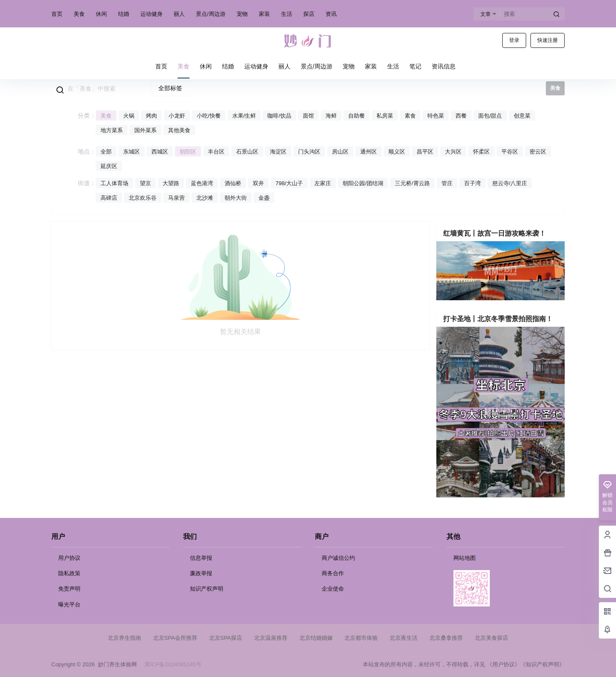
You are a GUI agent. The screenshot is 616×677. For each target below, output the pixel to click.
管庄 (447, 183)
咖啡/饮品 (279, 116)
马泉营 (176, 198)
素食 (410, 116)
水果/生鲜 (244, 116)
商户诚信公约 (338, 558)
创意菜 (522, 116)
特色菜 (436, 116)
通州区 (369, 152)
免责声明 (69, 589)
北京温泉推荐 (271, 638)
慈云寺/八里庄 (510, 183)
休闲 (101, 14)
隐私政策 (69, 573)
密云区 (538, 152)
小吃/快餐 (209, 116)
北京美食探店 (492, 638)
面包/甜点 (490, 116)
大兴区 (453, 152)
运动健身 (151, 14)
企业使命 (333, 589)
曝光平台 (69, 605)
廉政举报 (201, 573)
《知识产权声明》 (542, 664)
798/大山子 (289, 183)
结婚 (124, 14)
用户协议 (69, 558)
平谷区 (510, 152)
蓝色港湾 (202, 183)
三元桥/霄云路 (412, 183)
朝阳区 (188, 152)
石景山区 (247, 152)
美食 (79, 14)
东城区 (132, 152)
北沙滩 (205, 198)
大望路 (171, 183)
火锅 (129, 116)
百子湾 (472, 183)
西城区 (160, 152)
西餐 (461, 116)
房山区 (340, 152)
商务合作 (333, 573)
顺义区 (397, 152)
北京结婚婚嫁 (316, 638)
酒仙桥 (233, 183)
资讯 (331, 14)
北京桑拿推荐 (446, 638)
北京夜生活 (404, 638)
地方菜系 (112, 130)
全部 (106, 152)
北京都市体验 (361, 638)
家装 (264, 14)
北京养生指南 (124, 638)
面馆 (308, 116)
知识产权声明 (207, 589)
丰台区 (216, 152)
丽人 (179, 14)
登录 (514, 40)
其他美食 (179, 130)
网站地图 (465, 558)
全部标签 (170, 88)
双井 (258, 183)
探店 (309, 14)
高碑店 (109, 198)
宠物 (242, 14)
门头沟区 (309, 152)
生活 (287, 14)
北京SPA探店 (226, 638)
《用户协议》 (503, 664)
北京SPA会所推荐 (175, 638)
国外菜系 (145, 130)
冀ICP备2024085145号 (173, 664)
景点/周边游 (211, 14)
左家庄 (323, 183)
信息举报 (201, 558)
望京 (145, 183)
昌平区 (425, 152)
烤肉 (151, 116)
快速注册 (548, 40)
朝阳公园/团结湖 (363, 183)
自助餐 (357, 116)
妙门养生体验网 (115, 664)
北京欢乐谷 (143, 198)
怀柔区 (481, 152)
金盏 (264, 198)
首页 (57, 14)
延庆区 (109, 166)
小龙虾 (177, 116)
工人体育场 (114, 183)
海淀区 (278, 152)
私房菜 (385, 116)
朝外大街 (236, 198)
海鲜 (331, 116)
